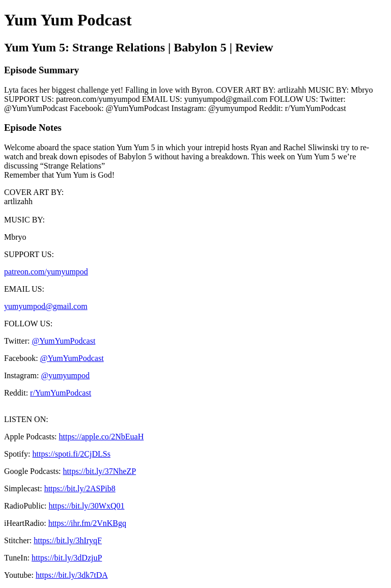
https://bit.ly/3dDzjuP (67, 558)
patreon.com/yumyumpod (46, 272)
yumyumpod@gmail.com (46, 306)
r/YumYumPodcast (61, 393)
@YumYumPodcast (63, 341)
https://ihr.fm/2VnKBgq (87, 523)
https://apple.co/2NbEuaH (102, 437)
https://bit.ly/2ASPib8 (80, 488)
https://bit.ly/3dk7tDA (72, 575)
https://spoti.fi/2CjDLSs (72, 454)
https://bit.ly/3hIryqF (68, 540)
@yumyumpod (65, 375)
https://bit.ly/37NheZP (100, 471)
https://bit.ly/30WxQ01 (87, 506)
